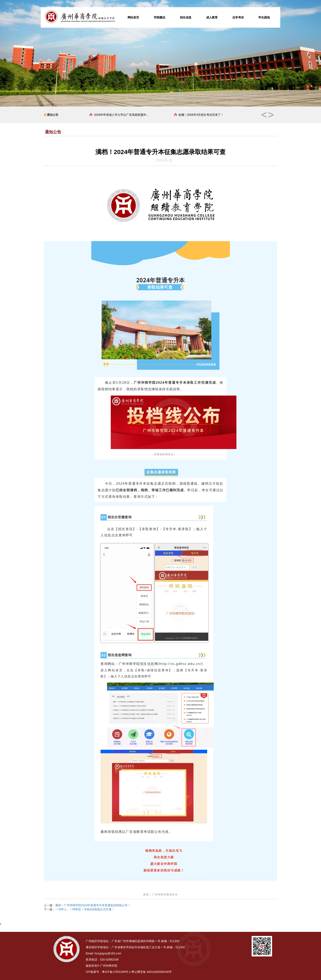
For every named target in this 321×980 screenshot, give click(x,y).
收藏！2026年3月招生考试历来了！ (201, 115)
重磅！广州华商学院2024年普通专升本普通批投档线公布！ (93, 905)
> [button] (271, 115)
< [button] (264, 115)
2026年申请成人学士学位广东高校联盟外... (121, 115)
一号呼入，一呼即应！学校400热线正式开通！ (85, 909)
